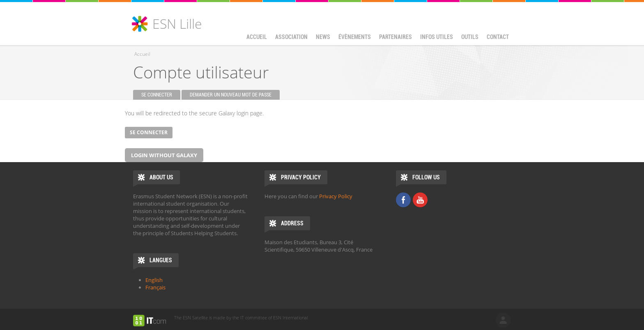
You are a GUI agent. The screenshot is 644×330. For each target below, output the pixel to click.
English (154, 280)
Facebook (403, 200)
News (323, 37)
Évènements (353, 38)
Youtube (420, 200)
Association (289, 38)
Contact (498, 37)
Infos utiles (435, 38)
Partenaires (396, 37)
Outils (468, 38)
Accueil (257, 37)
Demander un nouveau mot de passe (231, 95)
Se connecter (161, 95)
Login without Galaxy (164, 155)
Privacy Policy (336, 196)
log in (503, 320)
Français (155, 287)
